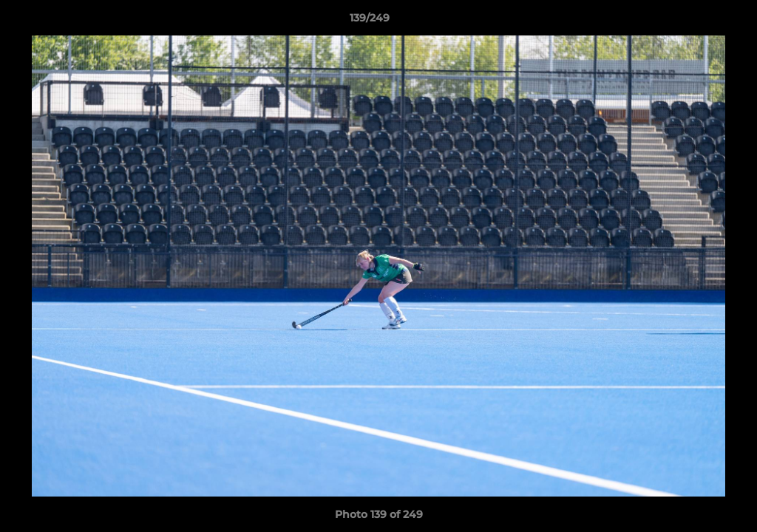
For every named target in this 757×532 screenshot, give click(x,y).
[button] (695, 21)
